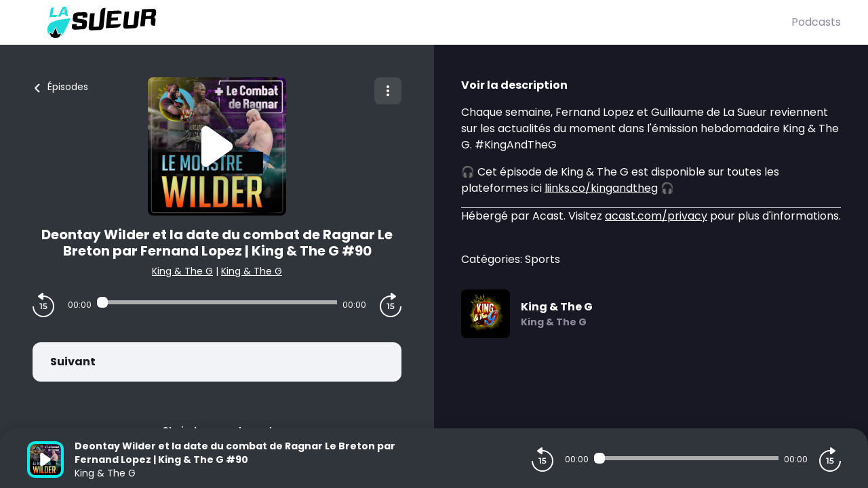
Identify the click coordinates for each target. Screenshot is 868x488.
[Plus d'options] (388, 91)
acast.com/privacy (656, 216)
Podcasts (816, 22)
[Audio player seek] (217, 302)
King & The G (182, 271)
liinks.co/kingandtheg (601, 188)
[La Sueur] (409, 22)
